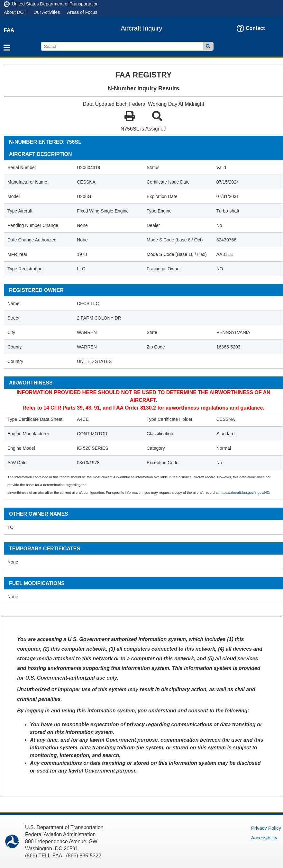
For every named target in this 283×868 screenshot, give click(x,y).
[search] (122, 46)
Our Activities (47, 12)
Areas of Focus (82, 12)
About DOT (15, 12)
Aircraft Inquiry (142, 28)
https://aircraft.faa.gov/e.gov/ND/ (245, 493)
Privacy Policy (266, 828)
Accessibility (264, 838)
